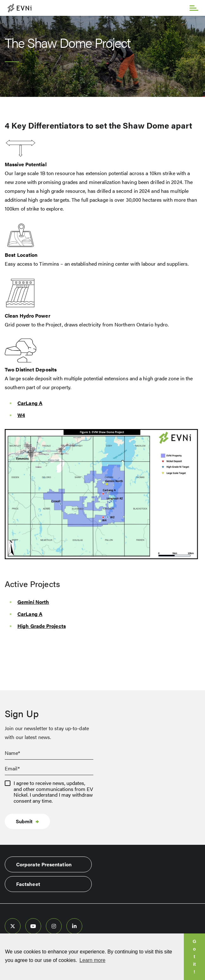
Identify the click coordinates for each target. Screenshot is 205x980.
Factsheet (28, 884)
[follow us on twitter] (13, 926)
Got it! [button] (194, 957)
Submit (24, 821)
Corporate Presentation (44, 864)
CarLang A (30, 403)
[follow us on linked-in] (74, 926)
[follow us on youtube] (33, 926)
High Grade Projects (42, 626)
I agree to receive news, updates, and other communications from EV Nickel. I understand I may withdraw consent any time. (53, 792)
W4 (21, 415)
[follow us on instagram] (54, 926)
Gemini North (33, 602)
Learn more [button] (92, 960)
